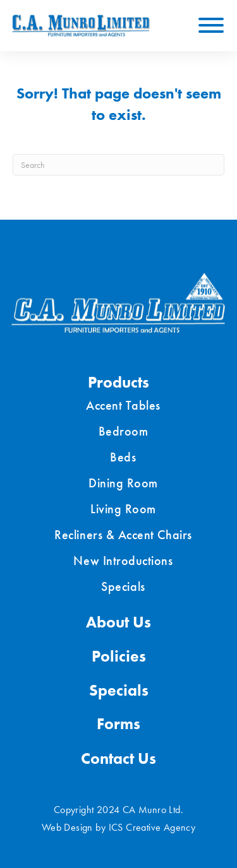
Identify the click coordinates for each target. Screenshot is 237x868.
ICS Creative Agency (152, 827)
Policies (119, 656)
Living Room (123, 509)
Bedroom (124, 431)
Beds (123, 457)
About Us (118, 622)
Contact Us (118, 758)
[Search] (118, 165)
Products (118, 382)
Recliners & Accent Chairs (123, 535)
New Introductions (123, 561)
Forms (118, 724)
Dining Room (123, 483)
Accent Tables (123, 405)
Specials (123, 586)
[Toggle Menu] (211, 25)
